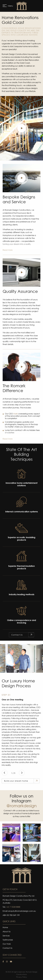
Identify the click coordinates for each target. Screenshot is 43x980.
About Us (7, 932)
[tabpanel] (21, 658)
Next (22, 773)
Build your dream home (16, 781)
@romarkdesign (21, 806)
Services (6, 936)
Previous (5, 773)
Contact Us (17, 635)
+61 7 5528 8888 (13, 907)
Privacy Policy (22, 977)
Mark (16, 414)
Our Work (7, 944)
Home (5, 928)
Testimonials (8, 940)
